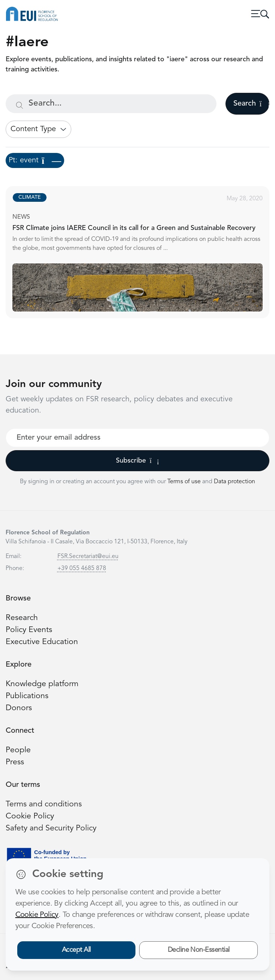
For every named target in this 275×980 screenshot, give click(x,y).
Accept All (76, 950)
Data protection (234, 482)
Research (22, 618)
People (18, 750)
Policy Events (29, 630)
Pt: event (35, 160)
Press (15, 762)
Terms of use (185, 482)
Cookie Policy (30, 816)
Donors (19, 708)
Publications (27, 696)
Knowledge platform (42, 684)
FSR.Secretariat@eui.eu (88, 557)
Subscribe (137, 461)
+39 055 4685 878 (82, 569)
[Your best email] (137, 438)
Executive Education (42, 642)
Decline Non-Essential (199, 950)
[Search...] (111, 104)
